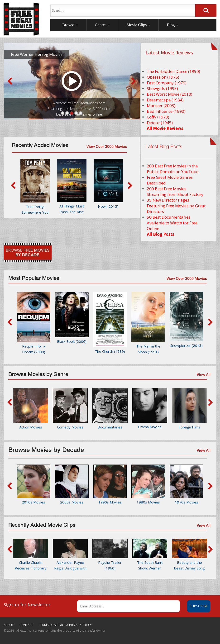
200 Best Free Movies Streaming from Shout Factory (175, 191)
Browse (70, 25)
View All (203, 376)
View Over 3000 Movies (107, 147)
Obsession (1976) (163, 77)
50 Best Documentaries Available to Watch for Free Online (172, 223)
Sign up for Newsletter (27, 605)
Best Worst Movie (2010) (170, 94)
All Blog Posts (160, 234)
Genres (102, 25)
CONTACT (26, 625)
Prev (10, 81)
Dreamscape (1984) (165, 100)
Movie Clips (138, 25)
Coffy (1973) (158, 117)
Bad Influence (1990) (166, 111)
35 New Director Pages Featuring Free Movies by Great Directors (176, 206)
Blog (173, 25)
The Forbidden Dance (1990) (173, 71)
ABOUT (9, 625)
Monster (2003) (161, 106)
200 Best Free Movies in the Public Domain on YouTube (173, 169)
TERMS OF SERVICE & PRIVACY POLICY (65, 625)
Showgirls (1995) (162, 88)
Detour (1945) (160, 123)
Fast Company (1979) (167, 83)
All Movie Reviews (165, 128)
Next (134, 81)
